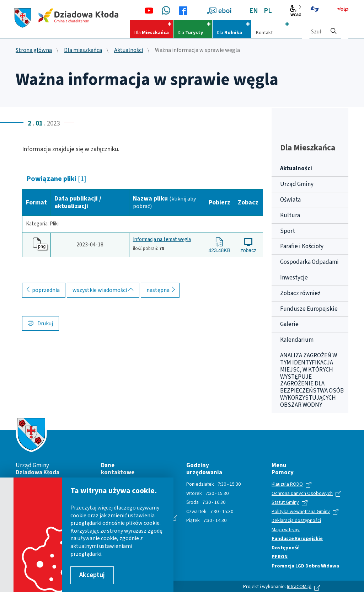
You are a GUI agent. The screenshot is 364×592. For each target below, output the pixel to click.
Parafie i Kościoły (302, 246)
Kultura (290, 215)
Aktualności (129, 50)
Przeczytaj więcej (92, 508)
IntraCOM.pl (299, 587)
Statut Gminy (285, 503)
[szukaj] (333, 29)
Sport (288, 231)
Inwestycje (294, 278)
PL (268, 11)
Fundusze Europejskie (309, 309)
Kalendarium (297, 340)
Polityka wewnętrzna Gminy (301, 512)
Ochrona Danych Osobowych (302, 494)
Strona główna (34, 50)
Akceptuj (92, 575)
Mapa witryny (286, 530)
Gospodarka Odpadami (309, 262)
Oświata (290, 200)
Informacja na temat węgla (162, 240)
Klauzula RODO (287, 485)
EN (254, 11)
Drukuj (40, 324)
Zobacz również (300, 293)
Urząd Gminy (297, 184)
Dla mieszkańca (83, 50)
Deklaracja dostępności (296, 521)
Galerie (289, 324)
